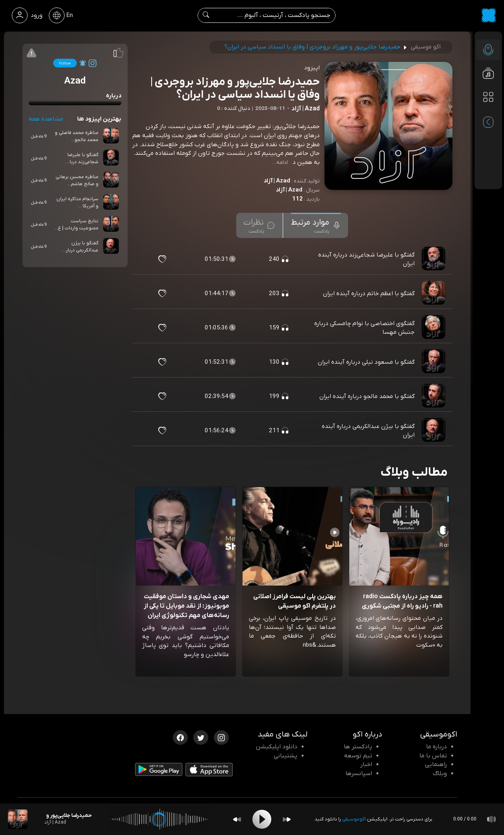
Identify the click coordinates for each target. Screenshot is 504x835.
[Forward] (287, 819)
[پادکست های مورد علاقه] (488, 113)
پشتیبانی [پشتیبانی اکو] (285, 756)
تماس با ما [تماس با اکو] (433, 756)
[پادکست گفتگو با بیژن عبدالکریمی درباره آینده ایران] (434, 431)
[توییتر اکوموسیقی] (201, 737)
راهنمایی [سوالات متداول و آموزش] (436, 764)
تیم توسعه (358, 756)
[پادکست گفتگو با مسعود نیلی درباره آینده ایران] (434, 362)
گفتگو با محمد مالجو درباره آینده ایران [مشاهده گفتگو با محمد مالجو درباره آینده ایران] (367, 396)
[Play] (262, 819)
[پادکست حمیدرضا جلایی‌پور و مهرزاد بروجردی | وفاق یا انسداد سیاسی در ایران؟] (18, 819)
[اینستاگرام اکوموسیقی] (221, 737)
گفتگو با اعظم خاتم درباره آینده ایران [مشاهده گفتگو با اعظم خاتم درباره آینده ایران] (369, 294)
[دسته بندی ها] (488, 97)
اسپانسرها (359, 774)
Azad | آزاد (277, 181)
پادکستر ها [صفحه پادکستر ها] (358, 747)
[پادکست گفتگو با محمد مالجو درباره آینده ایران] (434, 396)
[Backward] (237, 819)
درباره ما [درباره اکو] (436, 747)
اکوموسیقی (354, 819)
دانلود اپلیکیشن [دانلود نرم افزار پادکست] (277, 747)
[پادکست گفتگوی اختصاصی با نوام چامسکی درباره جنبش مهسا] (434, 328)
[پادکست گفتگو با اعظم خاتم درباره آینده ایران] (434, 294)
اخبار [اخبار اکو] (366, 764)
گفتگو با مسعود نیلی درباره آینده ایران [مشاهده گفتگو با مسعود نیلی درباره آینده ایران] (366, 362)
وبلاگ (440, 774)
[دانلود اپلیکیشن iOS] (209, 771)
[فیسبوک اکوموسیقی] (180, 737)
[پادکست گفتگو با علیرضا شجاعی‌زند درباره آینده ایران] (434, 259)
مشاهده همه (46, 119)
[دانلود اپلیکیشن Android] (159, 771)
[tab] (316, 225)
